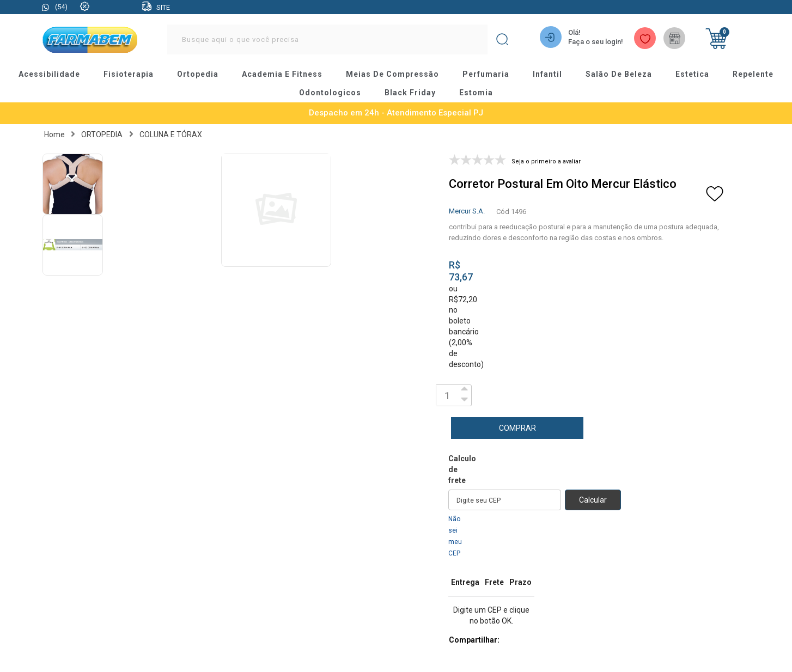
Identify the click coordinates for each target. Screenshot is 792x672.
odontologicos (331, 93)
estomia (476, 93)
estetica (690, 75)
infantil (547, 75)
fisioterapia (132, 75)
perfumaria (486, 75)
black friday (410, 93)
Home (54, 135)
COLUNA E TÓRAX (171, 135)
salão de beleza (617, 75)
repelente (750, 75)
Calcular (593, 500)
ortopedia (200, 75)
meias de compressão (393, 75)
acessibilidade (53, 75)
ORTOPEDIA (102, 135)
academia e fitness (284, 75)
